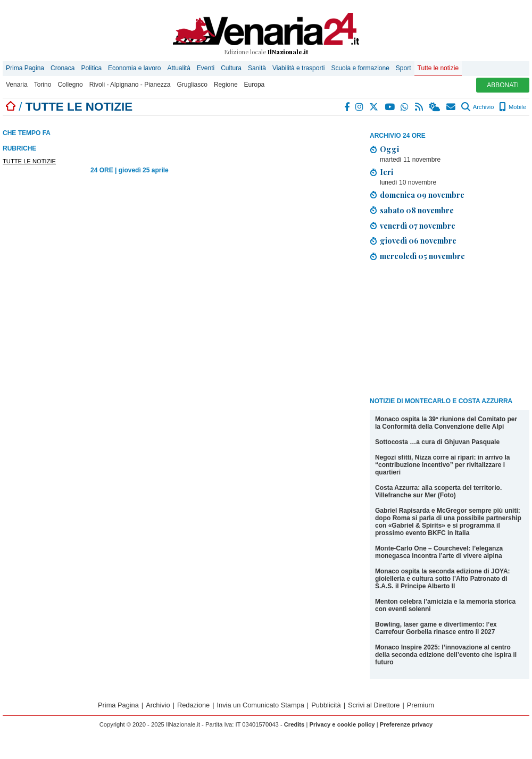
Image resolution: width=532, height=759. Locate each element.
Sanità (257, 68)
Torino (43, 85)
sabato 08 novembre (417, 210)
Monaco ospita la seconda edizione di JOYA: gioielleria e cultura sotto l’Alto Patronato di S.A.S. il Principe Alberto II (443, 579)
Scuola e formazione (360, 68)
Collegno (70, 85)
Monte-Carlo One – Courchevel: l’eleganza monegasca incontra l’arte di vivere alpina (439, 552)
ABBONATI (503, 85)
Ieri (386, 172)
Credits (294, 724)
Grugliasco (192, 85)
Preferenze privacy (406, 724)
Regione (226, 85)
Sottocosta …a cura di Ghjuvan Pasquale (437, 442)
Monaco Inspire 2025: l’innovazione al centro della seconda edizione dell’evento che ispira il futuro (446, 655)
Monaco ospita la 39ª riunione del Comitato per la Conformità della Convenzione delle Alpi (446, 423)
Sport (404, 68)
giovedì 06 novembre (418, 240)
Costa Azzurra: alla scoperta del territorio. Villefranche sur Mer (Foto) (438, 491)
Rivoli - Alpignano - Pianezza (130, 85)
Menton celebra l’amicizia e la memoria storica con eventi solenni (445, 605)
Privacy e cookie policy (342, 724)
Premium (421, 705)
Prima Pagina (25, 68)
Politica (91, 68)
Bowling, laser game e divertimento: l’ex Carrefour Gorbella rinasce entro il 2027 (436, 628)
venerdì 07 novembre (418, 226)
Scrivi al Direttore (374, 705)
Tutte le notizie (438, 68)
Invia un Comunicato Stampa (261, 705)
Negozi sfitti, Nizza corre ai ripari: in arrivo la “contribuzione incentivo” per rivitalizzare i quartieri (442, 465)
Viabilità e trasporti (299, 68)
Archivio (477, 107)
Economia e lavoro (134, 68)
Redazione (193, 705)
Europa (255, 85)
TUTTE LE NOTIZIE (29, 161)
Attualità (178, 68)
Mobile (513, 107)
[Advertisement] (434, 331)
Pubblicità (326, 705)
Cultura (231, 68)
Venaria (17, 85)
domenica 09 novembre (422, 195)
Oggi (389, 149)
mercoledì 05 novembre (422, 256)
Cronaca (63, 68)
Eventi (206, 68)
